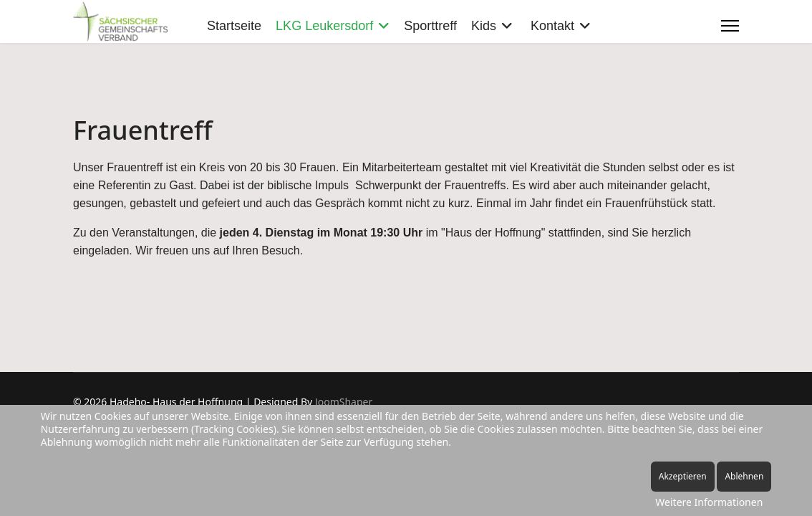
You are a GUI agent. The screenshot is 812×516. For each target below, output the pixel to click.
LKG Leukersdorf (324, 26)
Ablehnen (744, 476)
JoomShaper (344, 402)
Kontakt (552, 26)
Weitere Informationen (709, 502)
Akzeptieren (683, 476)
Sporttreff (430, 26)
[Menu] (730, 26)
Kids (484, 26)
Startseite (234, 26)
